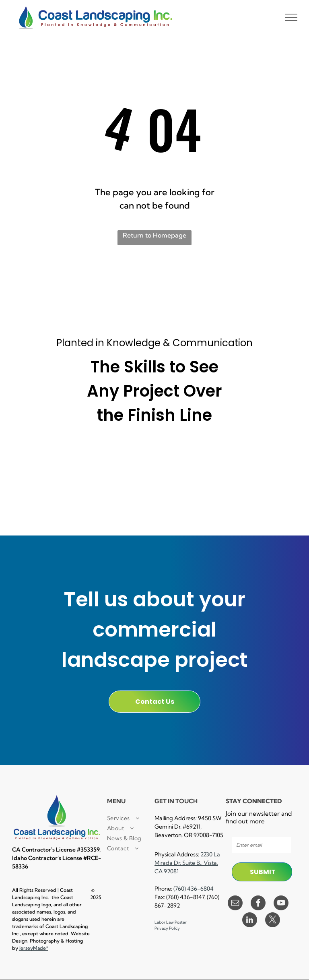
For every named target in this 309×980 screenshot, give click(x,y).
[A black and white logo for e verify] (265, 455)
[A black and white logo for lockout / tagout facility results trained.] (210, 493)
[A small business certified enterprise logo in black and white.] (99, 455)
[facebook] (258, 904)
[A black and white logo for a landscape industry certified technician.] (154, 493)
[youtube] (281, 904)
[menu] (291, 17)
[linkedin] (250, 921)
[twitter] (273, 921)
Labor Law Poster (171, 922)
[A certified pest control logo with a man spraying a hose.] (99, 493)
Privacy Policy (167, 928)
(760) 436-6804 (194, 889)
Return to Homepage (154, 235)
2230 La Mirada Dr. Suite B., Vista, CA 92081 (187, 863)
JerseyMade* (34, 948)
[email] (235, 904)
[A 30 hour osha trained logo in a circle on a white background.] (210, 455)
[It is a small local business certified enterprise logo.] (44, 455)
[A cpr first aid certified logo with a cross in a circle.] (44, 493)
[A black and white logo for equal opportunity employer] (265, 493)
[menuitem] (136, 818)
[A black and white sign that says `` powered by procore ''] (154, 455)
